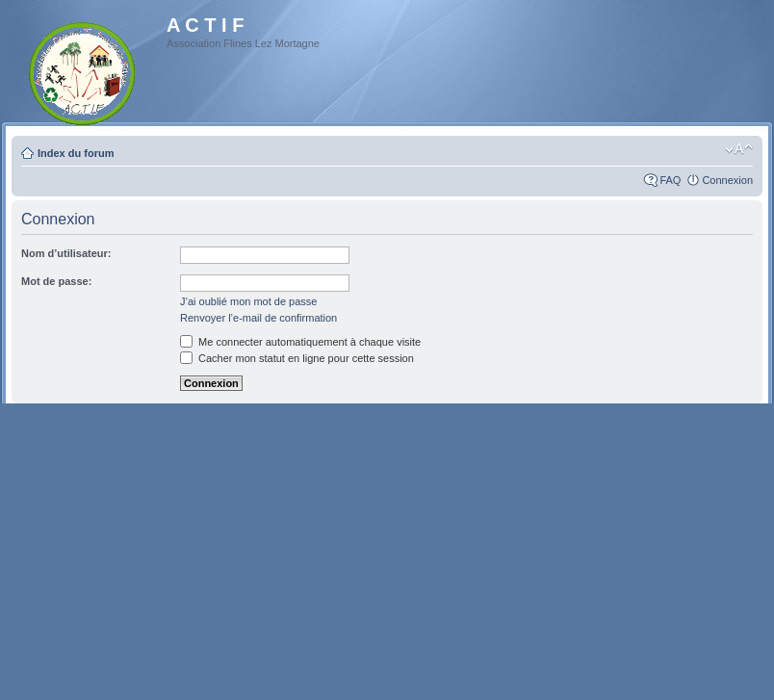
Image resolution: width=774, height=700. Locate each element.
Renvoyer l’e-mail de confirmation (258, 318)
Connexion (727, 180)
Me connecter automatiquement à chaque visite (300, 342)
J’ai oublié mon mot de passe (248, 301)
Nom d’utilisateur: (66, 253)
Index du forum (76, 153)
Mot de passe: (56, 281)
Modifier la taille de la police (739, 149)
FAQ (670, 180)
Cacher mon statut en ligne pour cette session (297, 358)
